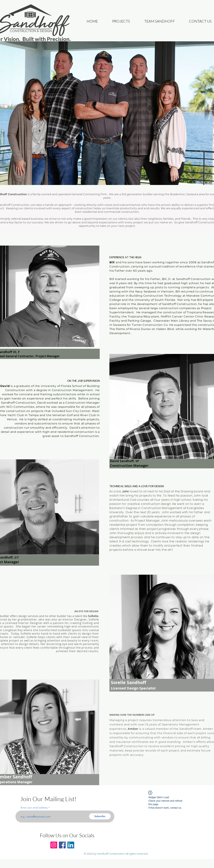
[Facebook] (62, 845)
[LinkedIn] (71, 845)
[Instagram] (54, 845)
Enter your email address (34, 808)
